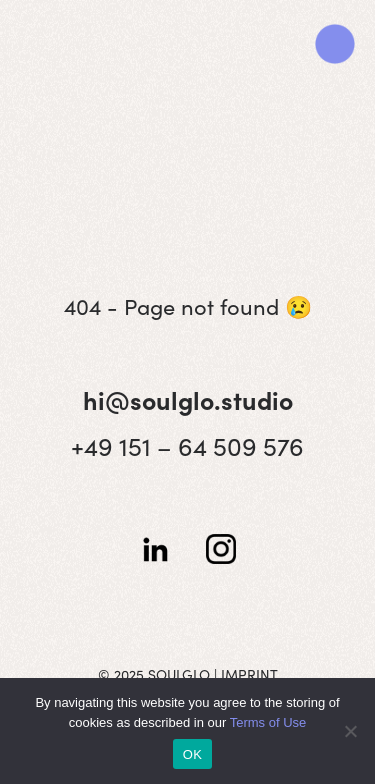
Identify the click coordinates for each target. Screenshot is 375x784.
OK (192, 754)
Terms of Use (268, 722)
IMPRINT (249, 674)
